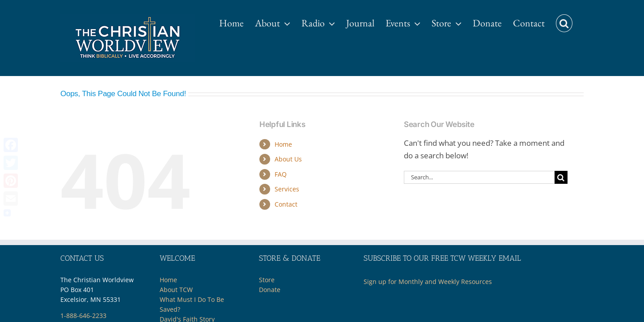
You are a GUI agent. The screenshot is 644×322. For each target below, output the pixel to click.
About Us (288, 159)
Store (267, 280)
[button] (575, 19)
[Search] (561, 177)
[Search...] (479, 177)
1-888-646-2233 (83, 316)
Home (283, 144)
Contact (286, 204)
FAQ (281, 174)
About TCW (176, 290)
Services (287, 189)
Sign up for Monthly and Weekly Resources (428, 282)
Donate (270, 290)
